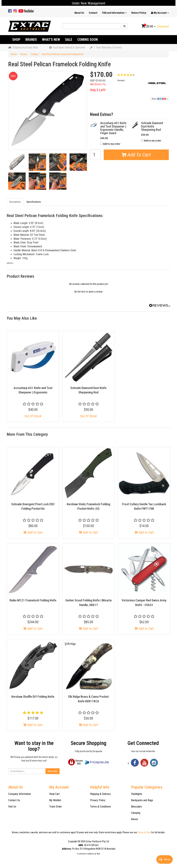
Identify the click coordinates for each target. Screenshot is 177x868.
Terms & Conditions (100, 807)
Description (15, 202)
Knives (135, 819)
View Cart (54, 794)
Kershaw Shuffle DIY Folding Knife (33, 697)
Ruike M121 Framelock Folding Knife (33, 600)
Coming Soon (88, 40)
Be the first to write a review (88, 292)
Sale (69, 40)
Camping (136, 813)
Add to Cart (33, 532)
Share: (160, 99)
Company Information (20, 794)
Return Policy (139, 13)
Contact (93, 13)
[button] (130, 77)
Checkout (163, 26)
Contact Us (14, 800)
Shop (16, 40)
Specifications (34, 202)
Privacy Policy (98, 800)
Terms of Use (144, 832)
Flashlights (137, 794)
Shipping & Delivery (100, 794)
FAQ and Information (114, 13)
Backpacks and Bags (142, 800)
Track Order (56, 807)
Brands (31, 40)
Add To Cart (136, 155)
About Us (79, 13)
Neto (98, 854)
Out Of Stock (33, 416)
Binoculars (137, 807)
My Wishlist (55, 800)
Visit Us (12, 807)
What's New (51, 40)
